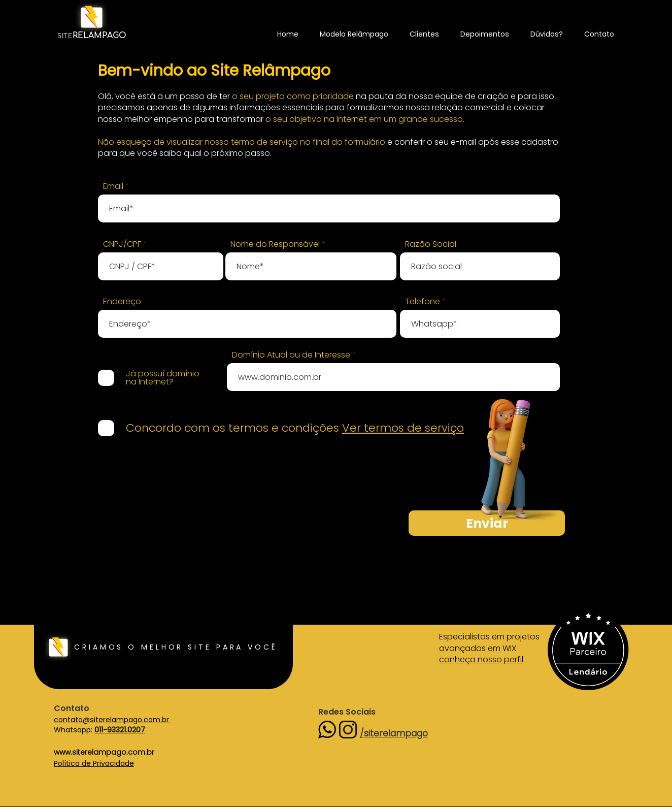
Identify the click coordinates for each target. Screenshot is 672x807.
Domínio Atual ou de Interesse (291, 355)
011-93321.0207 (120, 730)
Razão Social (431, 244)
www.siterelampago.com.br (104, 752)
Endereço (122, 302)
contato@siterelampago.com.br (112, 720)
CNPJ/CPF (122, 244)
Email (113, 186)
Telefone (423, 302)
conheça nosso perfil (481, 659)
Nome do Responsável (275, 244)
